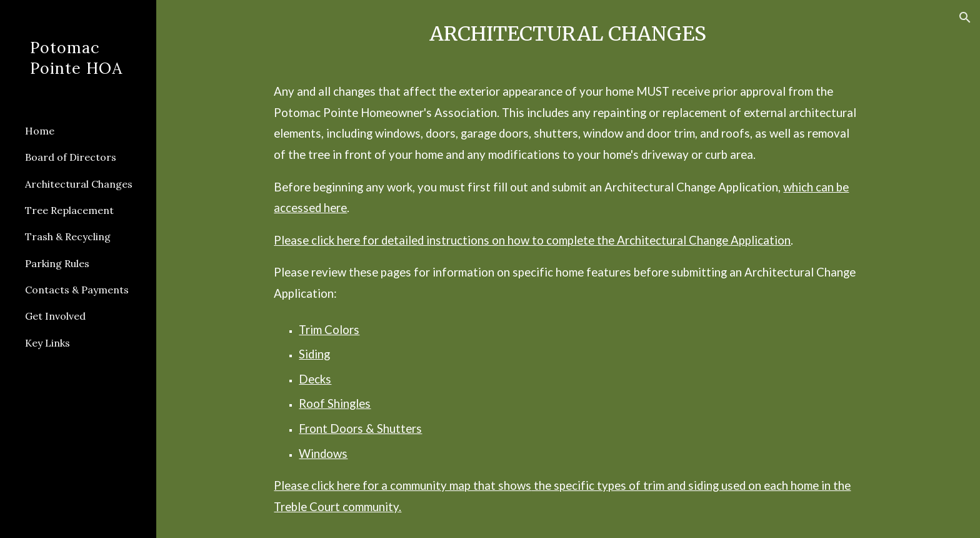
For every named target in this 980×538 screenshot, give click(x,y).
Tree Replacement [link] (69, 210)
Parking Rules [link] (57, 263)
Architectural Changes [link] (79, 184)
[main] (568, 269)
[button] (965, 18)
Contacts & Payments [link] (77, 290)
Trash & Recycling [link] (68, 236)
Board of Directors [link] (71, 157)
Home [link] (40, 131)
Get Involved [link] (55, 316)
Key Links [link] (47, 343)
